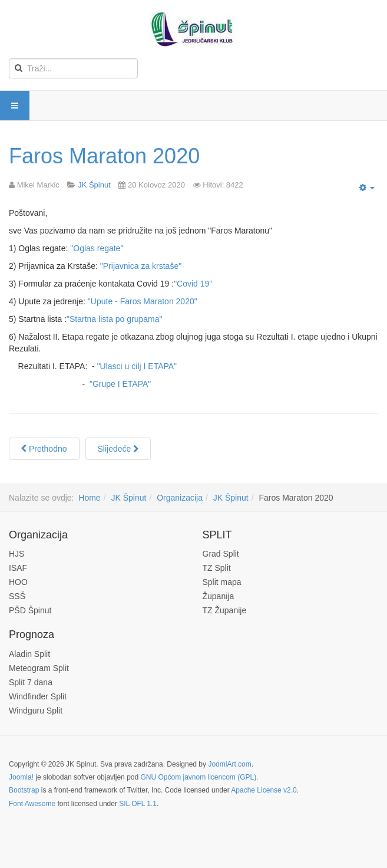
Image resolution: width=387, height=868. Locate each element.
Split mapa (222, 582)
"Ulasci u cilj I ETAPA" (137, 366)
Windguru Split (36, 711)
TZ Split (217, 568)
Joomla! (21, 777)
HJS (16, 554)
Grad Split (221, 554)
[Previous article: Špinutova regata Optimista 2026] (44, 449)
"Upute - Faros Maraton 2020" (143, 301)
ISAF (18, 568)
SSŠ (17, 596)
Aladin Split (29, 654)
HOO (18, 582)
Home (89, 498)
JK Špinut (128, 498)
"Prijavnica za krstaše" (141, 266)
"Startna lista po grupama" (114, 319)
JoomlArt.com (229, 764)
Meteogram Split (39, 668)
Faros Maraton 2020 (104, 156)
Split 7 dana (31, 682)
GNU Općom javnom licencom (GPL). (199, 777)
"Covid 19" (193, 284)
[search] (73, 68)
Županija (219, 596)
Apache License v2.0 (264, 790)
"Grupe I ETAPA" (120, 384)
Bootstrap (24, 790)
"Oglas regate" (97, 248)
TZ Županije (225, 610)
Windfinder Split (38, 696)
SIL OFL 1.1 (138, 804)
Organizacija (180, 498)
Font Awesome (32, 804)
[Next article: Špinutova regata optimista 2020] (118, 449)
